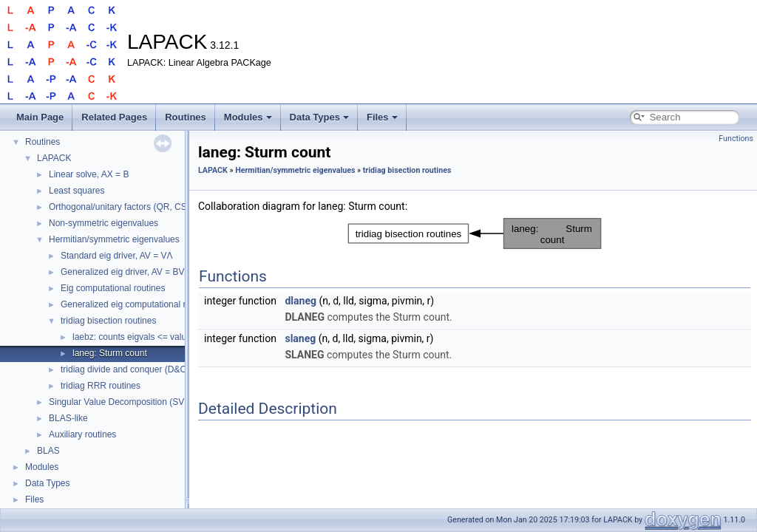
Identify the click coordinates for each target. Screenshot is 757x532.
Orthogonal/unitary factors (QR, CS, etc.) (129, 207)
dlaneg (301, 301)
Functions (736, 139)
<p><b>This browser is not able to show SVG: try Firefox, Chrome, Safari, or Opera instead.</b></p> (475, 233)
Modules (248, 117)
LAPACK (54, 158)
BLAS (48, 451)
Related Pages (114, 117)
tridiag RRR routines (101, 386)
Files (382, 117)
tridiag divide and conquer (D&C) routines (142, 369)
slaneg (300, 338)
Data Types (319, 117)
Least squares (77, 191)
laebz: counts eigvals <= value (132, 337)
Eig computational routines (113, 288)
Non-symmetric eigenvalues (103, 223)
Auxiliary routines (82, 434)
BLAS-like (68, 418)
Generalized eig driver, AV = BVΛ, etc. (135, 272)
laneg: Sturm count (110, 353)
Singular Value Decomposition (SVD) (121, 402)
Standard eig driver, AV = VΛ (117, 256)
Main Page (40, 117)
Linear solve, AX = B (89, 174)
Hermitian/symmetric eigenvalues (114, 239)
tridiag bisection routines (108, 321)
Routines (186, 117)
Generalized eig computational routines (138, 304)
